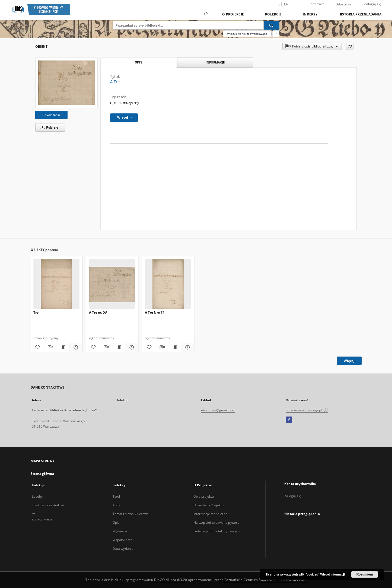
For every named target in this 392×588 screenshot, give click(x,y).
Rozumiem (365, 574)
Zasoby (37, 496)
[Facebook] (289, 420)
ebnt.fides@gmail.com (218, 410)
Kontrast (317, 4)
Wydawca (120, 531)
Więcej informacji (333, 574)
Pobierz (49, 127)
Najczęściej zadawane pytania (216, 522)
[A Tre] (66, 83)
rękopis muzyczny (125, 103)
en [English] (286, 4)
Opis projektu (204, 496)
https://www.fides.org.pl (307, 410)
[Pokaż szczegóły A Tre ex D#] (131, 347)
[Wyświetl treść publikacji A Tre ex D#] (119, 347)
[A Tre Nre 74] (168, 285)
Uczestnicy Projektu (208, 505)
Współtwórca (122, 540)
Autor (117, 505)
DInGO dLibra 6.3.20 (171, 580)
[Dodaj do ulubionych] (350, 46)
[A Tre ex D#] (112, 285)
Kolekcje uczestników (48, 505)
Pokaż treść (51, 115)
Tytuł (116, 496)
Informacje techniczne (211, 514)
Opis (116, 522)
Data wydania (123, 549)
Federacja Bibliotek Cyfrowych (216, 531)
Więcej (349, 361)
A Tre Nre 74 (155, 312)
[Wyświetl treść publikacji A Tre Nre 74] (175, 347)
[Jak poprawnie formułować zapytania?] (276, 34)
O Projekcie (233, 14)
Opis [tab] (138, 62)
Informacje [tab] (215, 62)
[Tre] (57, 285)
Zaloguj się (373, 4)
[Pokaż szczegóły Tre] (75, 347)
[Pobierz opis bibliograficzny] (50, 347)
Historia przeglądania (360, 14)
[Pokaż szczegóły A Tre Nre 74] (187, 347)
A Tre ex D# (98, 312)
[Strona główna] (205, 14)
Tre (36, 312)
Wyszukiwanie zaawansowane (247, 34)
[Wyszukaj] (272, 25)
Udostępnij (344, 4)
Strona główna (42, 474)
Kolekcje (273, 14)
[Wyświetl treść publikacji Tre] (63, 347)
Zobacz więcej (43, 519)
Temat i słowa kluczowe (131, 514)
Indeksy (310, 14)
